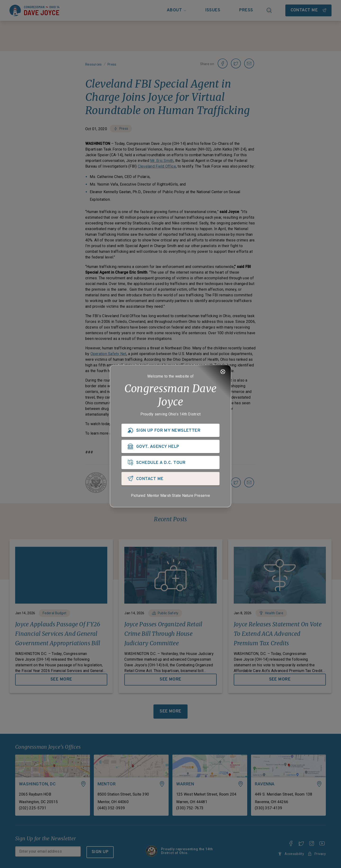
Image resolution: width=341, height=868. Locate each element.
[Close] (223, 372)
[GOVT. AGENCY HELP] (170, 446)
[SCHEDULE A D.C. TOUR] (170, 463)
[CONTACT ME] (170, 479)
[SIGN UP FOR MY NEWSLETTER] (170, 430)
